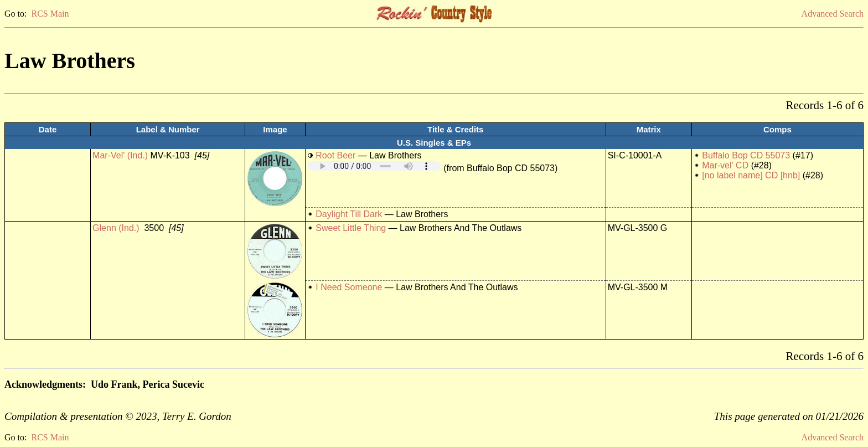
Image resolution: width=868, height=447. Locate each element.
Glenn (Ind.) (116, 228)
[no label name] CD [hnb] (751, 175)
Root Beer (335, 155)
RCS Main (50, 14)
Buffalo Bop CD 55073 (746, 155)
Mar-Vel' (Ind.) (120, 155)
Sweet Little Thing (351, 228)
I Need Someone (349, 287)
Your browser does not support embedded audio (374, 166)
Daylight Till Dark (349, 214)
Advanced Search (833, 14)
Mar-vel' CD (726, 165)
